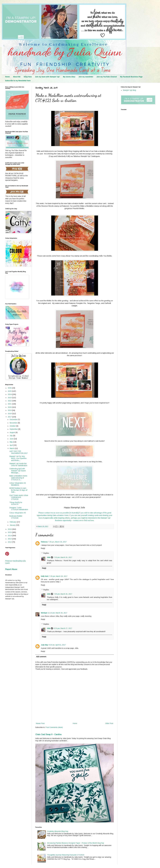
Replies (46, 553)
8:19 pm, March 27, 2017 (63, 628)
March (12, 448)
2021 (10, 404)
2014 (10, 536)
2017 (10, 417)
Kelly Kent (45, 576)
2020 (10, 407)
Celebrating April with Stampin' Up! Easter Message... (18, 471)
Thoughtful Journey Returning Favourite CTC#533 (66, 855)
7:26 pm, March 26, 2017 (57, 542)
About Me (17, 77)
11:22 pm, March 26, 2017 (58, 613)
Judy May (44, 645)
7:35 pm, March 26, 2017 (63, 594)
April (12, 445)
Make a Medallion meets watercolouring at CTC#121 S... (18, 478)
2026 (10, 388)
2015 (10, 532)
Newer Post (40, 723)
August (13, 432)
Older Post (109, 723)
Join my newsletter (86, 77)
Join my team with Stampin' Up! (47, 77)
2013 (10, 539)
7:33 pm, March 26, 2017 (63, 557)
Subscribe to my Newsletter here (18, 81)
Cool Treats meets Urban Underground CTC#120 (19, 497)
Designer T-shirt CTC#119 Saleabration (19, 509)
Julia (48, 557)
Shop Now (28, 77)
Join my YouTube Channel (107, 77)
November (14, 423)
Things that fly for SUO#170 (16, 503)
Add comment (41, 657)
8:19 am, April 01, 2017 (57, 645)
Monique (44, 613)
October (13, 426)
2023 (10, 398)
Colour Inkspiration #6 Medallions (18, 484)
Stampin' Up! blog (129, 90)
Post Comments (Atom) (54, 727)
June (12, 439)
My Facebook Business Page (131, 77)
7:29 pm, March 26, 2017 (58, 576)
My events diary (69, 77)
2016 (10, 529)
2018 (10, 414)
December (14, 420)
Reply (43, 548)
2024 (10, 394)
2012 (10, 542)
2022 (10, 401)
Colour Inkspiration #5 (18, 513)
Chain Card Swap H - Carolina (48, 734)
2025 (10, 391)
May (11, 442)
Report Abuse (11, 569)
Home (7, 77)
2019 (10, 410)
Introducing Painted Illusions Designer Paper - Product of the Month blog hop (75, 843)
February (13, 522)
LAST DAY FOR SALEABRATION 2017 (18, 452)
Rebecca (44, 542)
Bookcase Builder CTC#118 (16, 517)
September (14, 429)
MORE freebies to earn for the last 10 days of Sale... (18, 490)
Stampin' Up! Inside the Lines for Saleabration (18, 465)
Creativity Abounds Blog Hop (58, 831)
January (13, 525)
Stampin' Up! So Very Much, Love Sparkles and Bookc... (18, 458)
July (11, 436)
